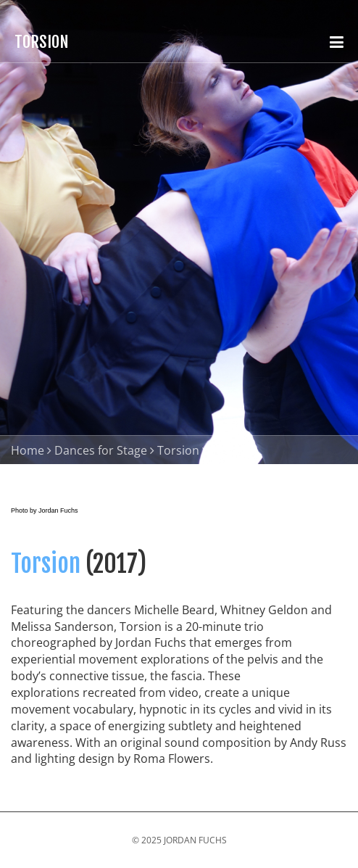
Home (28, 450)
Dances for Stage (101, 450)
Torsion (178, 450)
